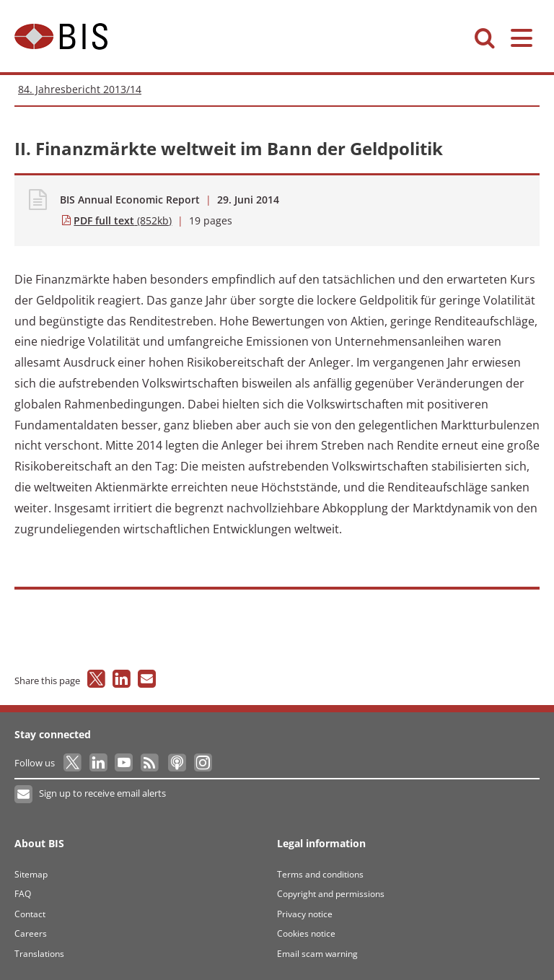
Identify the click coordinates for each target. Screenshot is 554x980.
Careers (31, 933)
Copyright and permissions (331, 894)
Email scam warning (317, 954)
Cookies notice (306, 933)
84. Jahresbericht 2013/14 (80, 89)
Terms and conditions (320, 874)
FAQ (23, 894)
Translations (39, 954)
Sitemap (31, 874)
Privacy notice (305, 914)
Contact (30, 914)
